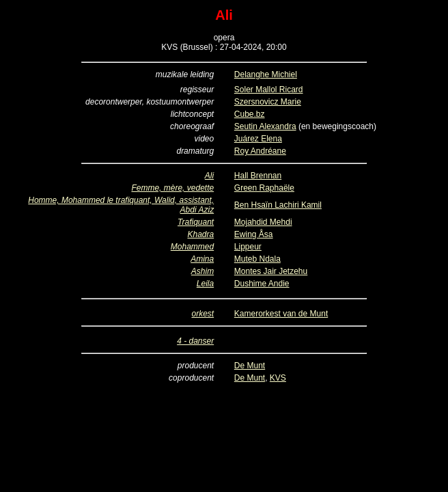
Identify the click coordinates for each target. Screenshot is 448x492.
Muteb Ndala (257, 259)
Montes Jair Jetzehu (271, 271)
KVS (278, 378)
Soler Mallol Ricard (269, 90)
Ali (209, 176)
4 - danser (195, 341)
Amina (202, 259)
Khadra (200, 234)
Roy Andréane (260, 151)
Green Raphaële (264, 188)
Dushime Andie (262, 284)
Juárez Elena (258, 139)
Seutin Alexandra (265, 126)
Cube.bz (250, 114)
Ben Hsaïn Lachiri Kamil (278, 205)
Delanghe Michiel (266, 74)
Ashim (202, 271)
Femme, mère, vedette (172, 188)
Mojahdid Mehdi (263, 222)
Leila (205, 284)
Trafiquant (196, 222)
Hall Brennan (258, 176)
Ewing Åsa (254, 234)
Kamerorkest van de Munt (281, 314)
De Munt (250, 366)
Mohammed (192, 247)
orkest (202, 314)
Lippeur (248, 247)
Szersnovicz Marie (268, 102)
